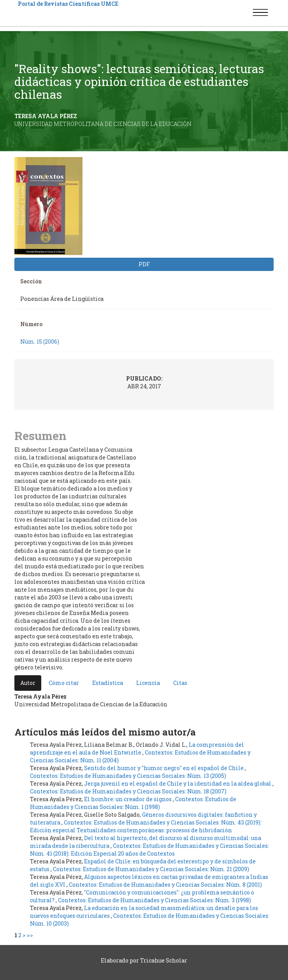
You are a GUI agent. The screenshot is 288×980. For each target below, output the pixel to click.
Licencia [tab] (148, 683)
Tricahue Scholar (164, 960)
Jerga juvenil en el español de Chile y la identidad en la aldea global (178, 783)
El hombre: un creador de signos (128, 799)
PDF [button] (144, 264)
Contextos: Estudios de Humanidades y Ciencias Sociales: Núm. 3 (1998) (155, 900)
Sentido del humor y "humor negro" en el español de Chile (164, 768)
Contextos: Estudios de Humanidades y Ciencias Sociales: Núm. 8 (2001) (165, 885)
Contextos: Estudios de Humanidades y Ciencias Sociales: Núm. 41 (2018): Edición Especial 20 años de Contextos (149, 850)
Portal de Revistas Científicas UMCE (68, 4)
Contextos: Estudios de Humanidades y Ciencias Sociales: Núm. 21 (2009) (151, 869)
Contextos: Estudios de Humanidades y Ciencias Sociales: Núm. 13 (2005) (128, 776)
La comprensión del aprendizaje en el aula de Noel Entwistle (137, 749)
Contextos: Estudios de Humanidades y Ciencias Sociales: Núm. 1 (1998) (133, 803)
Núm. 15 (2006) (40, 342)
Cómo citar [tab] (64, 683)
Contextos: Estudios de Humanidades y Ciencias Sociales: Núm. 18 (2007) (128, 791)
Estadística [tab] (108, 683)
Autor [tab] (28, 683)
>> (30, 935)
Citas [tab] (180, 683)
